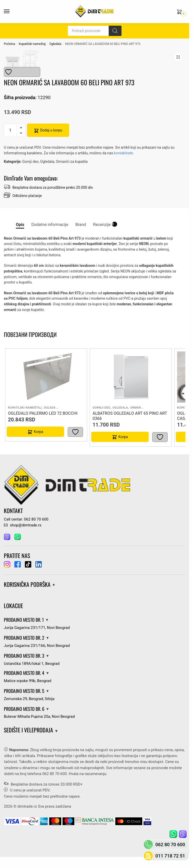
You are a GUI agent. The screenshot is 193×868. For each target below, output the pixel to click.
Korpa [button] (39, 438)
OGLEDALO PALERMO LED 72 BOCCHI (43, 420)
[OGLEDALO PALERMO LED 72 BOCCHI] (46, 383)
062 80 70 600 (54, 780)
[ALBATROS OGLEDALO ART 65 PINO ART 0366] (131, 383)
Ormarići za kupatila (72, 168)
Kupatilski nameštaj (32, 44)
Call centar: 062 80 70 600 (26, 525)
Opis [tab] (20, 231)
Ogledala (55, 44)
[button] (178, 57)
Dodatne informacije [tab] (50, 231)
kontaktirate (124, 159)
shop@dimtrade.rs (23, 532)
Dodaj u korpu (51, 136)
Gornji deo (31, 168)
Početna (9, 44)
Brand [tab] (81, 231)
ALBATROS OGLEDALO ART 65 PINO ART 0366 (130, 422)
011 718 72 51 (170, 856)
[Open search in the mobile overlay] (95, 31)
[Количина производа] (10, 136)
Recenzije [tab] (102, 230)
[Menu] (12, 12)
